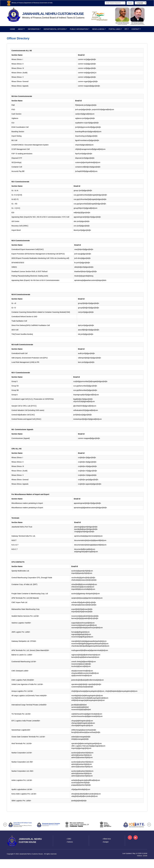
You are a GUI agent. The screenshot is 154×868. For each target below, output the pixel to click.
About (21, 29)
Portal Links (115, 29)
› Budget (105, 842)
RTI (126, 29)
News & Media (98, 29)
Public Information (79, 29)
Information (34, 29)
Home (13, 29)
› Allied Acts (107, 839)
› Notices (70, 842)
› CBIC (69, 839)
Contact (136, 29)
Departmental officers (55, 29)
